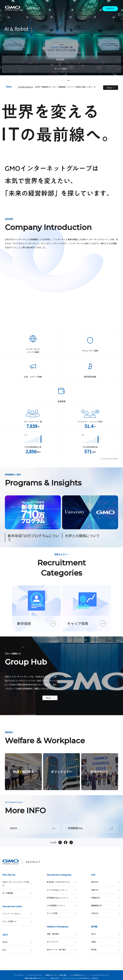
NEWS (17, 942)
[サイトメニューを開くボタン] (119, 14)
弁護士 (106, 942)
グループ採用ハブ (17, 921)
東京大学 (106, 882)
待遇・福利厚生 (61, 934)
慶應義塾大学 (106, 906)
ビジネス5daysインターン (61, 890)
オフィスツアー (61, 942)
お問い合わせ (55, 978)
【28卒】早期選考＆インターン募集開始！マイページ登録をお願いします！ (65, 87)
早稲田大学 (106, 898)
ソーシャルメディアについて (99, 975)
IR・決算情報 (17, 893)
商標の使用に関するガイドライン (36, 978)
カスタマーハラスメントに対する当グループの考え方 (80, 978)
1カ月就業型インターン (61, 906)
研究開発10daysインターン (61, 898)
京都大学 (106, 890)
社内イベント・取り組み (61, 950)
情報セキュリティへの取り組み (56, 975)
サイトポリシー (20, 975)
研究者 (106, 950)
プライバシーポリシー (35, 975)
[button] (51, 80)
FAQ (17, 950)
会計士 (106, 934)
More (111, 88)
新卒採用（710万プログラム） (61, 882)
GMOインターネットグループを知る (17, 884)
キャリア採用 (61, 913)
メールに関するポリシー (78, 975)
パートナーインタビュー (17, 914)
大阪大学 (106, 913)
